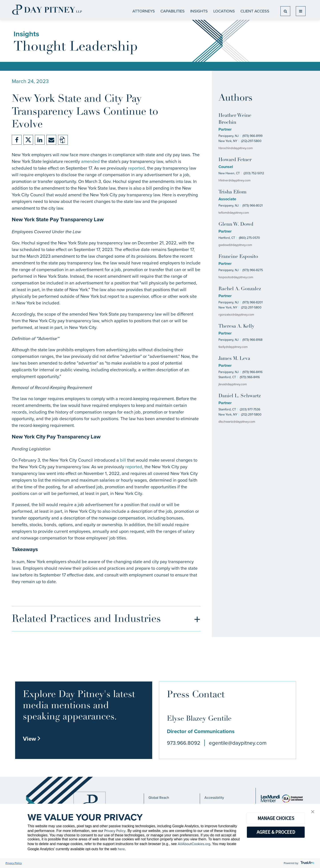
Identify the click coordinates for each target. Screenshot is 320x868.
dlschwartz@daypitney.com (237, 422)
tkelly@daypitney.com (233, 347)
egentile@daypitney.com (238, 743)
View (32, 739)
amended (90, 161)
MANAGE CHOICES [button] (276, 818)
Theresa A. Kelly (236, 326)
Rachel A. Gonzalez (240, 289)
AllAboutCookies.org (194, 844)
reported (136, 168)
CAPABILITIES (173, 11)
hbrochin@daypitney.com (236, 148)
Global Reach (159, 798)
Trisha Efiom (232, 192)
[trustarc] (307, 863)
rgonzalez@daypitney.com (236, 315)
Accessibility (214, 798)
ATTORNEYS (144, 11)
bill (123, 460)
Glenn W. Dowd (236, 224)
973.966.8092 (184, 743)
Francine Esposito (238, 257)
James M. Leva (234, 359)
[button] (313, 812)
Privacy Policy (115, 831)
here (121, 849)
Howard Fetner (235, 160)
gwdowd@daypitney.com (235, 245)
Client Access (255, 11)
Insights (199, 11)
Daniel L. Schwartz (240, 396)
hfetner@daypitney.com (234, 180)
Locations (224, 11)
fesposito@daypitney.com (236, 277)
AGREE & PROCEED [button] (276, 832)
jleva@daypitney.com (233, 384)
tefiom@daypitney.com (234, 213)
